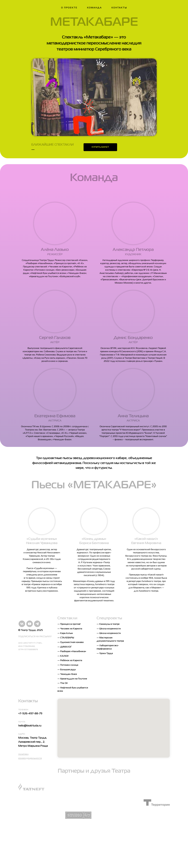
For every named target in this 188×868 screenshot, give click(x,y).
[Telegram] (35, 624)
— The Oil (62, 683)
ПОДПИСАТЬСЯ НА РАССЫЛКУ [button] (35, 637)
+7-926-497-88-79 (30, 714)
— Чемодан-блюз (67, 674)
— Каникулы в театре (108, 624)
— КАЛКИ (63, 656)
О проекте (69, 8)
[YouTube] (28, 624)
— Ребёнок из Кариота (70, 661)
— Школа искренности (109, 629)
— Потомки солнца (68, 665)
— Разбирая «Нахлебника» (72, 652)
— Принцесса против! (69, 624)
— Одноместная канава (70, 642)
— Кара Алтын (65, 633)
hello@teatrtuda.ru (30, 726)
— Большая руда (67, 670)
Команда (94, 8)
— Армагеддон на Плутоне (72, 679)
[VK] (20, 624)
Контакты (119, 8)
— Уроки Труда (105, 654)
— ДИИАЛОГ (65, 647)
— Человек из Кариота (70, 629)
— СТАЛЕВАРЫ (66, 638)
